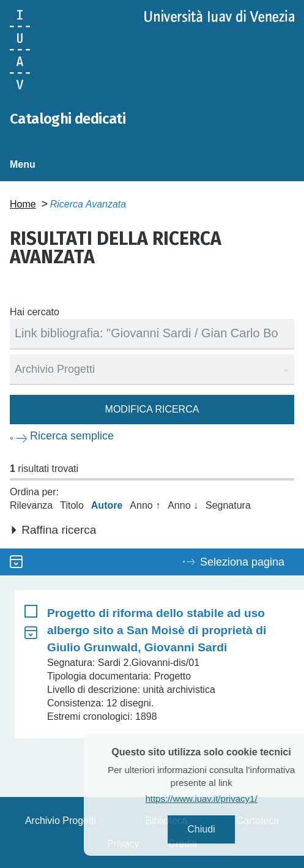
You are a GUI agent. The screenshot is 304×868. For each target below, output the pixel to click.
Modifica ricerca (152, 409)
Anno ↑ (145, 505)
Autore (107, 505)
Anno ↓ (183, 505)
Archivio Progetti (61, 821)
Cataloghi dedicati (68, 119)
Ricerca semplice (72, 436)
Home (23, 204)
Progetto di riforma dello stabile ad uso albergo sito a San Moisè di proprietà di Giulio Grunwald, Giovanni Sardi (157, 630)
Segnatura (228, 505)
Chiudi (216, 829)
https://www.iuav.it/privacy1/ (216, 799)
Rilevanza (31, 505)
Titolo (72, 505)
